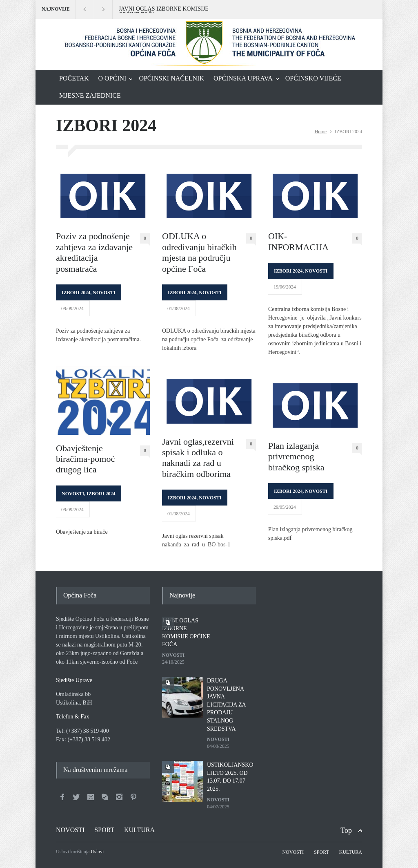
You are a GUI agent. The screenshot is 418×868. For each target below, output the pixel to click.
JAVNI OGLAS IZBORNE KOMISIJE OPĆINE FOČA (164, 9)
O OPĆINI (112, 78)
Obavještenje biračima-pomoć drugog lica (85, 459)
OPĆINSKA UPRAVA (243, 78)
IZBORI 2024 (76, 293)
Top (346, 830)
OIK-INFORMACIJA (298, 241)
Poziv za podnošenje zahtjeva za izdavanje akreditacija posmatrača (94, 252)
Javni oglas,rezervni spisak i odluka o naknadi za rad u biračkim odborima (198, 458)
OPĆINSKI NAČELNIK (171, 78)
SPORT (104, 830)
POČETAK (74, 78)
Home (321, 132)
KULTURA (139, 830)
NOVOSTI (104, 293)
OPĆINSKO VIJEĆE (313, 78)
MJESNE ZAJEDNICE (90, 95)
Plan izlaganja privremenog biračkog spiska (296, 456)
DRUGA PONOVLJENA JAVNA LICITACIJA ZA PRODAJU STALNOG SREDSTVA (226, 705)
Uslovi (97, 852)
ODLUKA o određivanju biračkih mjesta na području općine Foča (199, 252)
